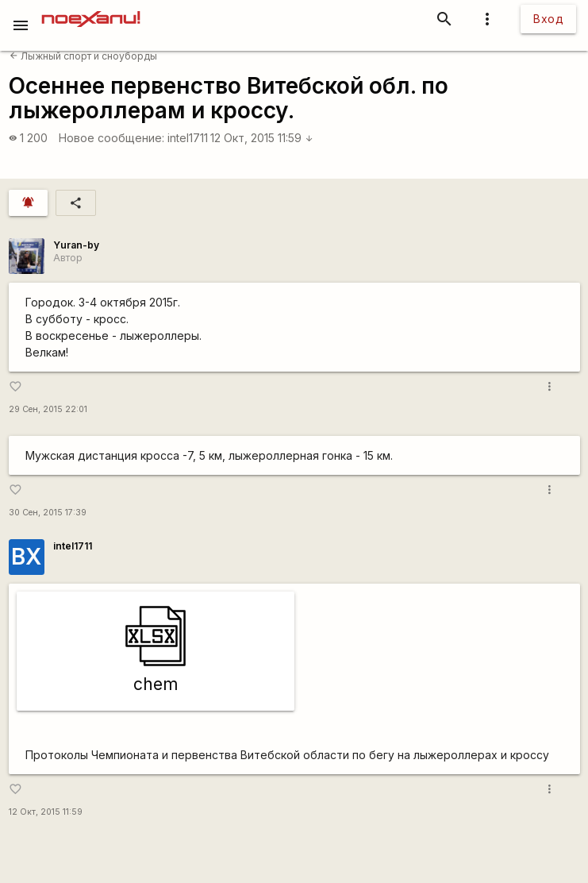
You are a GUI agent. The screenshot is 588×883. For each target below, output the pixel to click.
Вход (548, 19)
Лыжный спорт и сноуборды (83, 56)
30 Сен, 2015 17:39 (48, 513)
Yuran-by (76, 245)
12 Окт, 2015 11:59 (262, 138)
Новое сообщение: (111, 138)
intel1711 (188, 138)
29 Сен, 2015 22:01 (48, 409)
